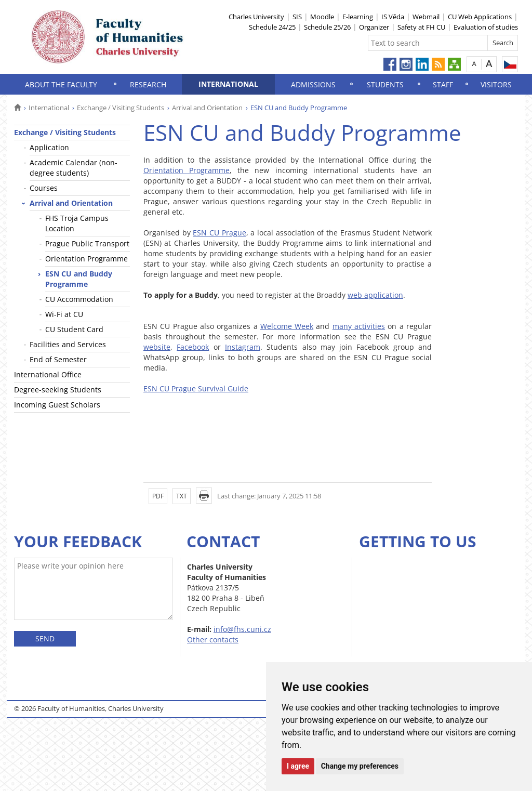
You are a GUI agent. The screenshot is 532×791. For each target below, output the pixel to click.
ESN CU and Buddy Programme (79, 279)
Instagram (243, 347)
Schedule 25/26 (327, 27)
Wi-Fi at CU (64, 314)
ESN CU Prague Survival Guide (196, 388)
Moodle (322, 17)
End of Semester (58, 359)
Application (49, 147)
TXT (182, 496)
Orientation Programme (87, 259)
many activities (359, 326)
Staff (443, 84)
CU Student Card (74, 329)
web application (375, 295)
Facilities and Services (68, 344)
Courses (44, 188)
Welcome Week (287, 326)
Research (148, 84)
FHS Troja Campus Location (77, 223)
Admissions (313, 84)
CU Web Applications (480, 17)
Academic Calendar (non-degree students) (74, 168)
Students (385, 84)
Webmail (426, 17)
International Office (48, 374)
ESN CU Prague (219, 233)
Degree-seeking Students (58, 390)
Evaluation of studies (486, 27)
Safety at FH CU (421, 27)
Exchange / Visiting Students (121, 108)
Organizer (374, 27)
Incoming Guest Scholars (57, 405)
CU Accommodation (79, 299)
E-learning (358, 17)
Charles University (256, 17)
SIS (297, 17)
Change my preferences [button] (360, 766)
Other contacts (213, 640)
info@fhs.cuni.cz (242, 629)
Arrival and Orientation (207, 108)
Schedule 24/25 (272, 27)
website (157, 347)
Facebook (193, 347)
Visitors (496, 84)
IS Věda (393, 17)
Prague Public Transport (87, 243)
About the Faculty (61, 84)
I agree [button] (298, 766)
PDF (158, 496)
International (228, 84)
